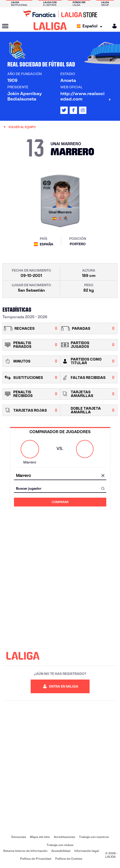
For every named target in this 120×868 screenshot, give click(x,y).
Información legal (87, 851)
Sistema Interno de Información (25, 851)
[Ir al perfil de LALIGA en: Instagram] (83, 110)
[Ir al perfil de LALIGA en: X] (64, 110)
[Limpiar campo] (103, 476)
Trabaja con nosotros (94, 837)
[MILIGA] (113, 26)
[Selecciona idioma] (91, 26)
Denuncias (19, 837)
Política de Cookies (69, 859)
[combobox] (60, 476)
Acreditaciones (64, 837)
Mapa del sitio (40, 837)
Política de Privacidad (36, 859)
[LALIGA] (50, 26)
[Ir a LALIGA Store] (60, 14)
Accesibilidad (61, 851)
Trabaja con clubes (60, 845)
